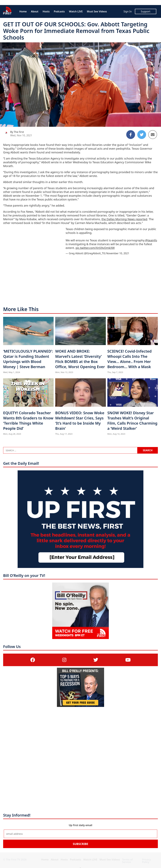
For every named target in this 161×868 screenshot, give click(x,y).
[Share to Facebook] (131, 135)
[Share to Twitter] (142, 135)
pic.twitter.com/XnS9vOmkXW (95, 248)
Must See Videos (97, 11)
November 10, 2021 (118, 253)
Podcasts (59, 11)
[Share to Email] (153, 135)
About (35, 11)
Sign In (128, 11)
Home (23, 11)
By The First (17, 132)
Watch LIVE (76, 11)
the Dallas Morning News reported (124, 219)
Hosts (46, 11)
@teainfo (151, 240)
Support (146, 11)
